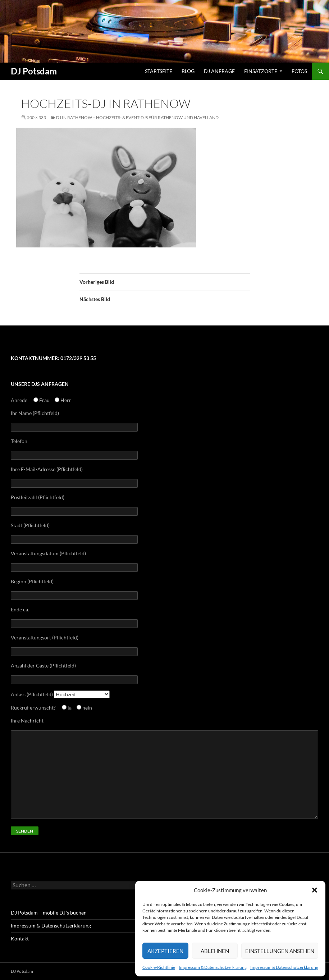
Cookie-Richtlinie (159, 967)
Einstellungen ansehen (280, 951)
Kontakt (20, 938)
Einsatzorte (261, 71)
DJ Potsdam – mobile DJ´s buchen (49, 913)
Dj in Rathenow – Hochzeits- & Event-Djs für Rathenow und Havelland (137, 117)
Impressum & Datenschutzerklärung (213, 967)
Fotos (299, 71)
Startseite (159, 71)
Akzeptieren (165, 951)
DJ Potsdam (34, 71)
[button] (315, 890)
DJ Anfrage (219, 71)
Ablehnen (215, 951)
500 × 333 (36, 117)
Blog (188, 71)
